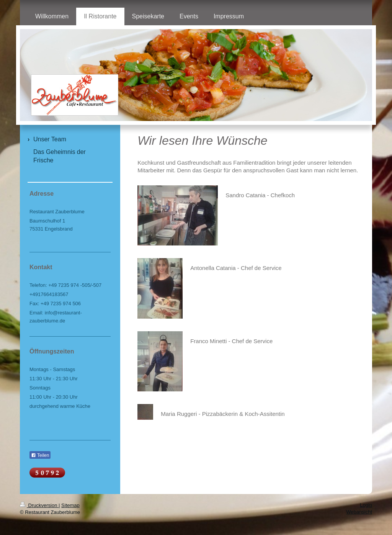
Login (366, 505)
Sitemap (70, 505)
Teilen (40, 455)
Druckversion (39, 505)
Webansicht (359, 512)
